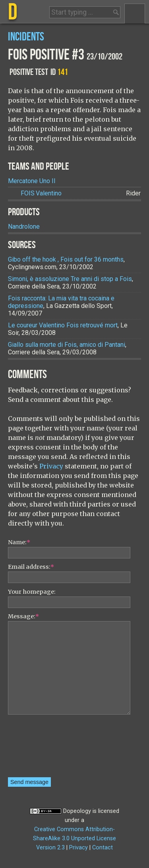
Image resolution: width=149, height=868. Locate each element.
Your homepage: (32, 592)
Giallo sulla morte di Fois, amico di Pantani (67, 345)
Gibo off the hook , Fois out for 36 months (66, 259)
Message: (23, 616)
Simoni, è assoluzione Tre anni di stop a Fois (70, 279)
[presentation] (41, 749)
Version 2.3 (50, 848)
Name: (19, 542)
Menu (135, 13)
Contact (103, 848)
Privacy (51, 466)
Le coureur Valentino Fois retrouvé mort (63, 325)
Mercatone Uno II (32, 181)
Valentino (41, 193)
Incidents (26, 37)
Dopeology (77, 811)
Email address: (31, 567)
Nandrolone (24, 227)
